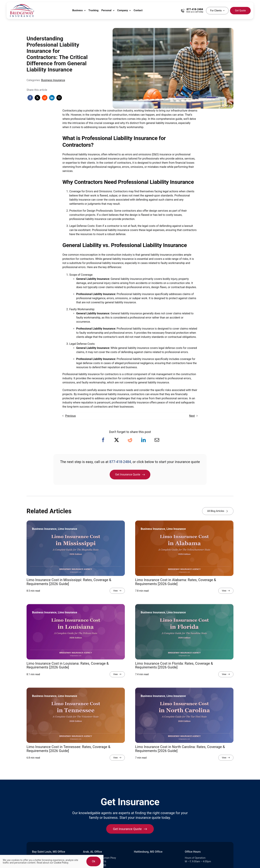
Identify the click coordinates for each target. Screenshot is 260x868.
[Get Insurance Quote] (130, 475)
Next (192, 416)
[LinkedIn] (52, 98)
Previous (71, 416)
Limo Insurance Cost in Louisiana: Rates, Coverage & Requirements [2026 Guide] (68, 665)
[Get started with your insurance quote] (130, 829)
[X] (37, 98)
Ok (94, 861)
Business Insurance (53, 80)
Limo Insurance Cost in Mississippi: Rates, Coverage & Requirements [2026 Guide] (69, 582)
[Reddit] (45, 98)
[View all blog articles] (218, 511)
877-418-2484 (120, 462)
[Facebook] (30, 98)
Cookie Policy (61, 863)
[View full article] (117, 591)
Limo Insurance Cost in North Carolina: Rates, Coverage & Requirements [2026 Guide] (180, 749)
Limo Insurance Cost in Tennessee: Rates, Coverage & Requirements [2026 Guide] (68, 749)
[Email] (59, 98)
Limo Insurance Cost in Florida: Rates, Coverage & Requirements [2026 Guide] (174, 665)
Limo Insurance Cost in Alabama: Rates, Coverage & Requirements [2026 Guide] (176, 582)
